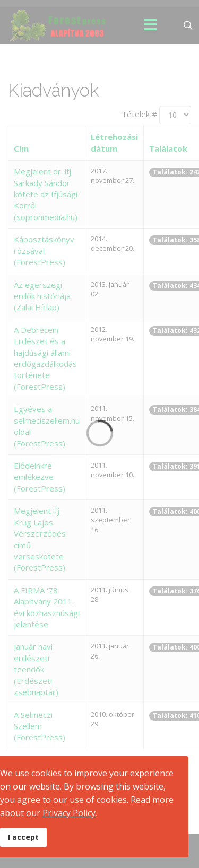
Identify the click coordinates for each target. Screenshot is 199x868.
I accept (23, 837)
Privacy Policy (69, 813)
